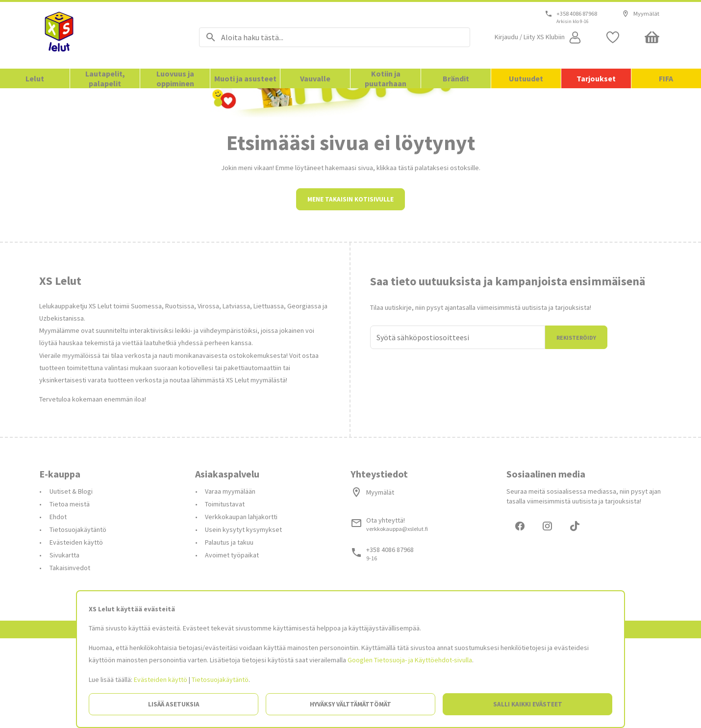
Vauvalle (315, 78)
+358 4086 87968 (577, 14)
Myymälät (640, 14)
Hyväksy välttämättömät (350, 704)
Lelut (35, 78)
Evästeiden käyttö (161, 679)
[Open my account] (539, 37)
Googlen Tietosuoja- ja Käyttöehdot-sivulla (410, 660)
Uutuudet (526, 78)
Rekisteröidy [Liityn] (576, 426)
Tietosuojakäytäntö (220, 679)
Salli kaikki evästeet (528, 704)
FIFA (666, 78)
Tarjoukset (596, 78)
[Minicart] (652, 37)
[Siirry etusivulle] (107, 35)
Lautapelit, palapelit (105, 78)
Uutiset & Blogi (71, 579)
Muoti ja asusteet (245, 78)
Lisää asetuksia (174, 704)
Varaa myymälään (230, 579)
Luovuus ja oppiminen (175, 78)
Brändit (456, 78)
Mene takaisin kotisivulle (350, 288)
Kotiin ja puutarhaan (386, 78)
